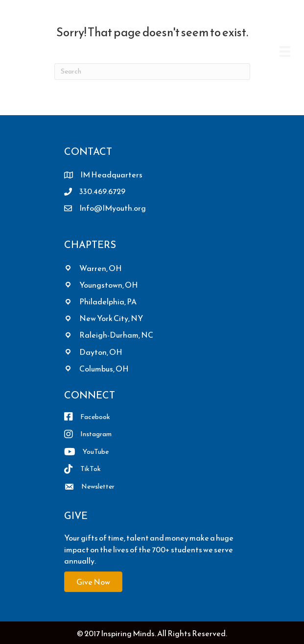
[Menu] (285, 51)
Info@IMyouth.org (113, 208)
